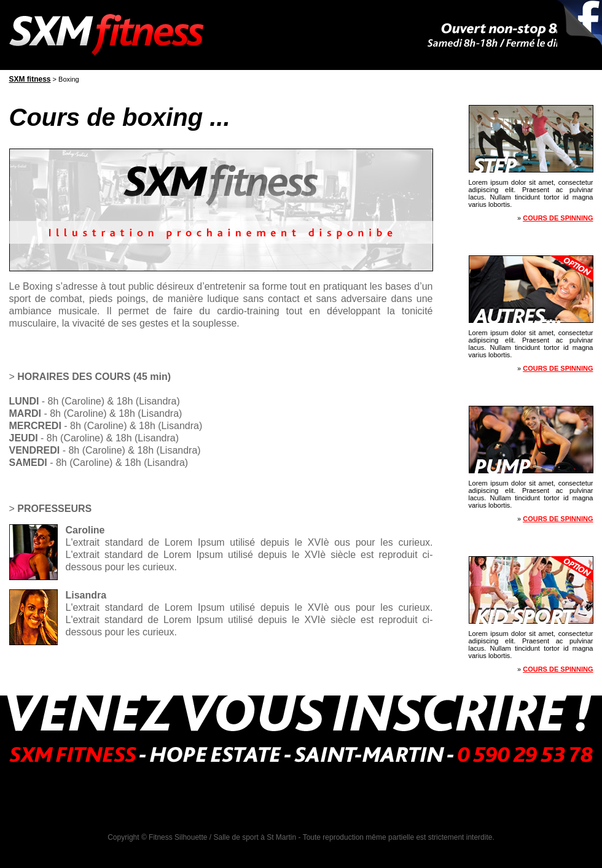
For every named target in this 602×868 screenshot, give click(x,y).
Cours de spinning (558, 218)
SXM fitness (30, 79)
